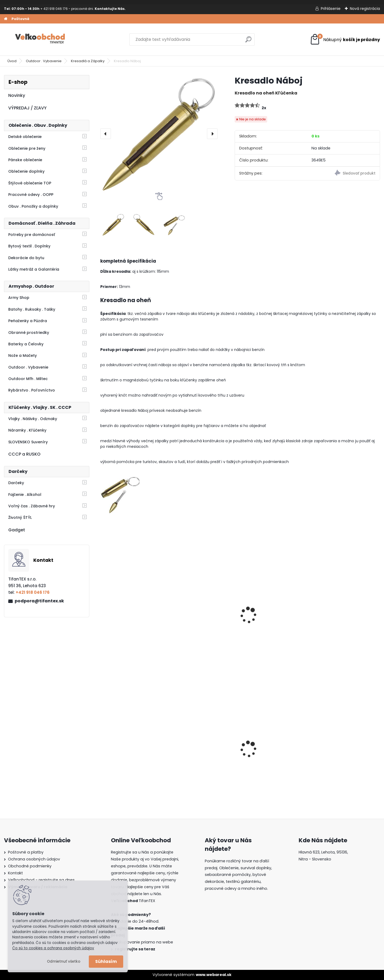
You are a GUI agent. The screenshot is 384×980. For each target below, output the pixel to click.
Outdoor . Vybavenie (44, 61)
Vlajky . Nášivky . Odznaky (33, 419)
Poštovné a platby (26, 852)
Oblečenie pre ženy (27, 148)
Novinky (17, 95)
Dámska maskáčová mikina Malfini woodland (204, 753)
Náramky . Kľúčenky (27, 430)
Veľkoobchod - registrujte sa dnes (41, 880)
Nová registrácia (365, 9)
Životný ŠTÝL (20, 517)
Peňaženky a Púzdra (28, 321)
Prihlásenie (331, 9)
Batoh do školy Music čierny (274, 754)
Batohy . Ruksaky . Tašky (32, 309)
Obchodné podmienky (30, 866)
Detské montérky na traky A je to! (345, 753)
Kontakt (15, 873)
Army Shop (19, 298)
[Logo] (41, 39)
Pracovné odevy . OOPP (31, 195)
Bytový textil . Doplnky (29, 246)
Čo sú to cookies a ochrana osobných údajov (53, 948)
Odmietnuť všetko (64, 961)
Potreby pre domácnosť (32, 235)
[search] (248, 42)
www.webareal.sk (214, 975)
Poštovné (20, 19)
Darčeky (16, 483)
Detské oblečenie (25, 137)
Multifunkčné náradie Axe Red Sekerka (130, 622)
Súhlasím (106, 961)
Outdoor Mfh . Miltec (28, 379)
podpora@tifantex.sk (39, 601)
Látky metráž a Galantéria (34, 269)
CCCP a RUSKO (24, 454)
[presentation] (106, 134)
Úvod (12, 61)
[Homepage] (6, 19)
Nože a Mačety (23, 355)
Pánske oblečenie (25, 160)
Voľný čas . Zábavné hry (32, 506)
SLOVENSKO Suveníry (28, 442)
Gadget (17, 530)
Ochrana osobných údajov (34, 859)
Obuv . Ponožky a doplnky (33, 206)
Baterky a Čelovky (26, 344)
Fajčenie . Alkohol (25, 495)
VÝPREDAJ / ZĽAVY (27, 108)
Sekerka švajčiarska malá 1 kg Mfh (345, 622)
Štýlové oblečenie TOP (30, 183)
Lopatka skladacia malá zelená (271, 622)
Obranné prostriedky (29, 333)
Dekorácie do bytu (26, 258)
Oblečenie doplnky (26, 171)
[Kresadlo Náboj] (159, 134)
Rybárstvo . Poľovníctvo (32, 390)
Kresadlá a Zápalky (88, 61)
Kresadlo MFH (189, 619)
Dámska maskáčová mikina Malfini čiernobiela (133, 753)
